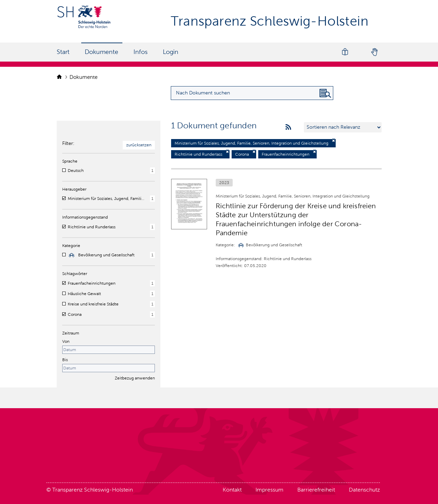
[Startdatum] (109, 350)
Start (63, 52)
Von (66, 341)
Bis (65, 360)
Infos (141, 52)
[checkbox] (64, 170)
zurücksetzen (139, 145)
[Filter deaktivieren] (334, 141)
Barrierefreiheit (316, 490)
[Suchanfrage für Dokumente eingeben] (252, 93)
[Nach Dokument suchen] (325, 93)
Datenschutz (364, 490)
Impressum (269, 490)
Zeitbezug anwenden (135, 378)
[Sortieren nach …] (343, 127)
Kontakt (232, 490)
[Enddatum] (109, 368)
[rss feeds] (288, 127)
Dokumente (101, 52)
